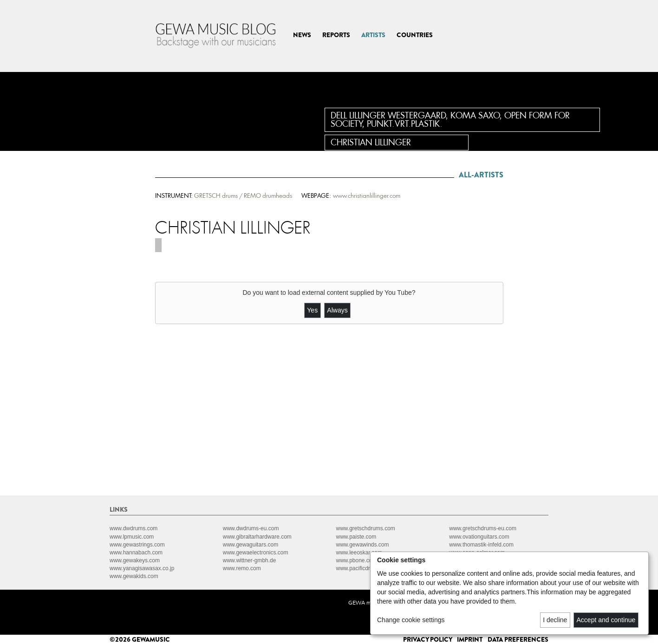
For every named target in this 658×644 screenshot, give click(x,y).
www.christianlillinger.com (367, 196)
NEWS (302, 35)
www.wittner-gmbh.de (250, 560)
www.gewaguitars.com (251, 545)
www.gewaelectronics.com (256, 553)
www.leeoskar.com (359, 553)
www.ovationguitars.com (479, 537)
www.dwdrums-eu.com (251, 528)
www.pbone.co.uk (358, 560)
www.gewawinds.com (363, 545)
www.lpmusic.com (132, 537)
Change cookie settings (411, 620)
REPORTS (336, 35)
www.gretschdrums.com (366, 528)
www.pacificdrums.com (365, 568)
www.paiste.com (356, 537)
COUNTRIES (415, 35)
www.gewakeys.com (135, 560)
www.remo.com (242, 568)
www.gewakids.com (134, 576)
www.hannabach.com (136, 553)
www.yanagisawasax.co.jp (142, 568)
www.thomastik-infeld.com (481, 545)
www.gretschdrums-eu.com (483, 528)
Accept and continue (606, 620)
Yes (312, 310)
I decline (555, 620)
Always (337, 310)
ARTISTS (373, 35)
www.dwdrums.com (134, 528)
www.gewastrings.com (137, 545)
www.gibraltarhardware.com (257, 537)
